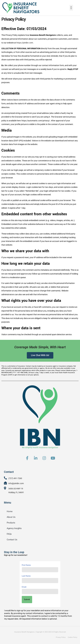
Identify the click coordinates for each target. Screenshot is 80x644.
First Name (26, 565)
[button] (71, 7)
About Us (11, 517)
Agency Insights (14, 528)
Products (11, 523)
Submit (27, 599)
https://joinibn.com (25, 43)
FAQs (9, 534)
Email (24, 587)
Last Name (26, 576)
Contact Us (12, 540)
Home (10, 511)
